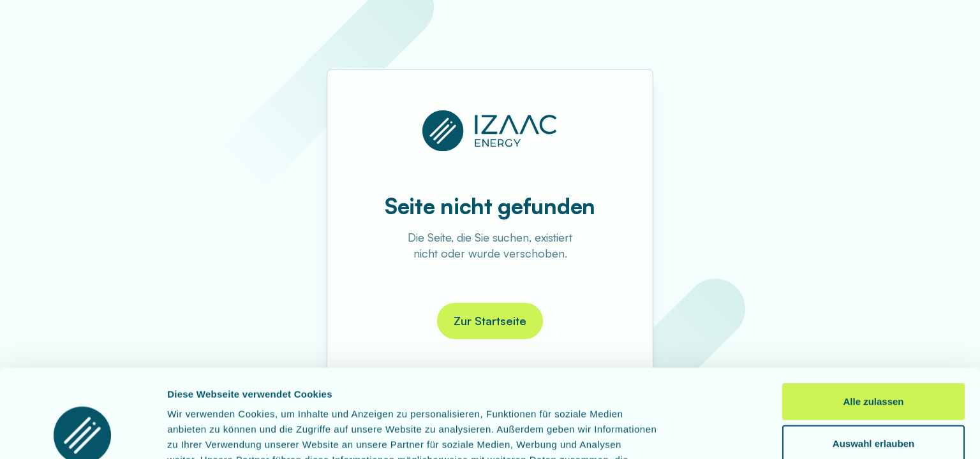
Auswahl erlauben (873, 361)
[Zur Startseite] (490, 131)
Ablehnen (873, 402)
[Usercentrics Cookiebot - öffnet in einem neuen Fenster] (83, 434)
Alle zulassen (873, 318)
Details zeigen (679, 434)
